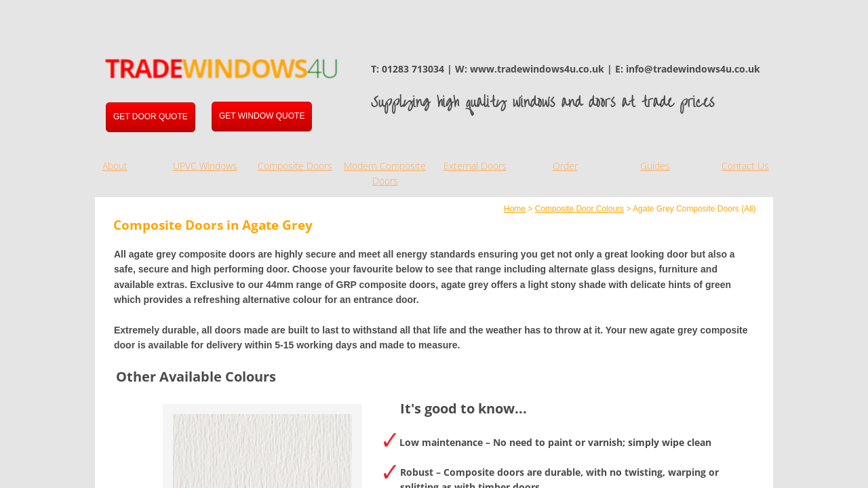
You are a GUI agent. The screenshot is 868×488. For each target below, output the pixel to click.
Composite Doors (295, 166)
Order (565, 166)
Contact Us (745, 166)
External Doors (475, 166)
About (115, 166)
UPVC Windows (205, 166)
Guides (655, 166)
